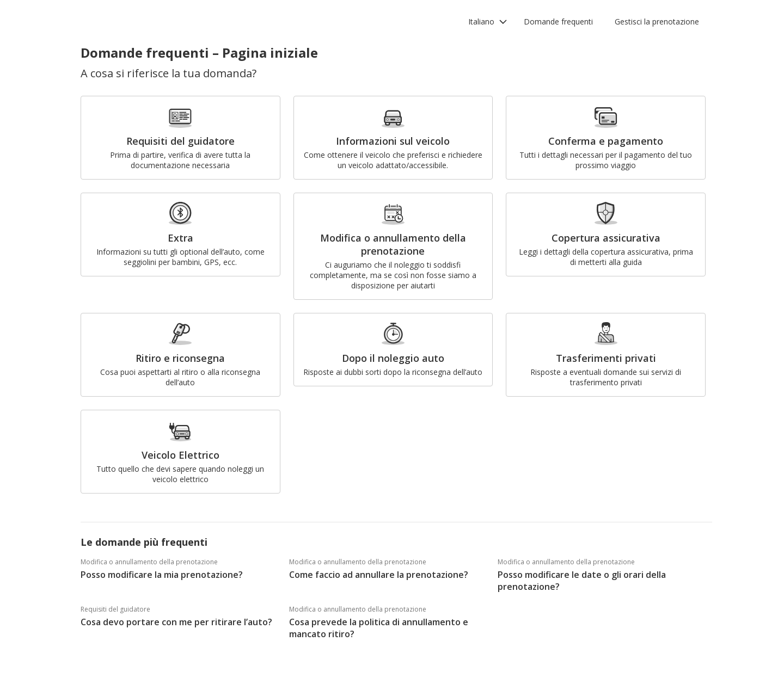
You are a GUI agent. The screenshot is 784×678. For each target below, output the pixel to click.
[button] (488, 22)
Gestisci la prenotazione (657, 21)
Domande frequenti (558, 21)
